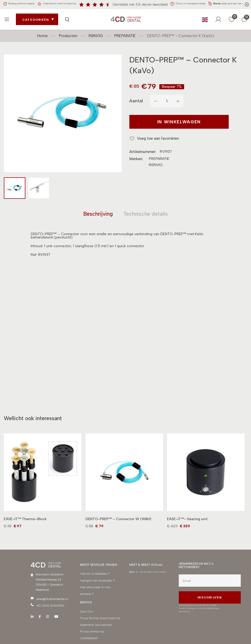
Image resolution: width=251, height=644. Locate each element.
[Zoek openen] (68, 18)
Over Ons (86, 608)
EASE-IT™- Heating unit (187, 522)
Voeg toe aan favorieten (160, 137)
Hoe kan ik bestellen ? (94, 576)
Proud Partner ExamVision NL (99, 613)
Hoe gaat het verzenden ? (96, 581)
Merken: (136, 157)
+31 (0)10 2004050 (50, 607)
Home (42, 34)
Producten (68, 34)
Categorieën (37, 18)
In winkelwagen (165, 121)
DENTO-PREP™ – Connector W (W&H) (118, 522)
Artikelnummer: (143, 150)
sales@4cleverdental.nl (51, 601)
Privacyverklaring (91, 623)
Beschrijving (90, 213)
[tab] (90, 213)
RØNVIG (96, 34)
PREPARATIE (125, 34)
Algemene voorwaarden (95, 618)
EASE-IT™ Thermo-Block (25, 522)
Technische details (151, 213)
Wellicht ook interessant (44, 420)
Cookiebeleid (88, 628)
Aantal (136, 99)
